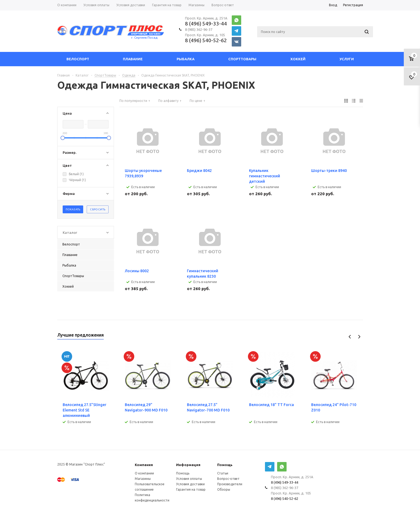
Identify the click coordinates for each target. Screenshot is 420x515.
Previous (350, 337)
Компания (144, 465)
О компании (144, 473)
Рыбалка (186, 59)
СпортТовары (242, 59)
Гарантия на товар (191, 489)
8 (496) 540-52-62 (206, 40)
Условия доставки (190, 484)
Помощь (225, 465)
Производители (230, 484)
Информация (188, 465)
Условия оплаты (189, 479)
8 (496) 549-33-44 (206, 24)
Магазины (143, 479)
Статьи (223, 473)
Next (359, 337)
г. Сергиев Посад (144, 37)
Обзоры (224, 489)
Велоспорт (78, 59)
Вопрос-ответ (228, 479)
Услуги (347, 59)
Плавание (133, 59)
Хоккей (298, 59)
